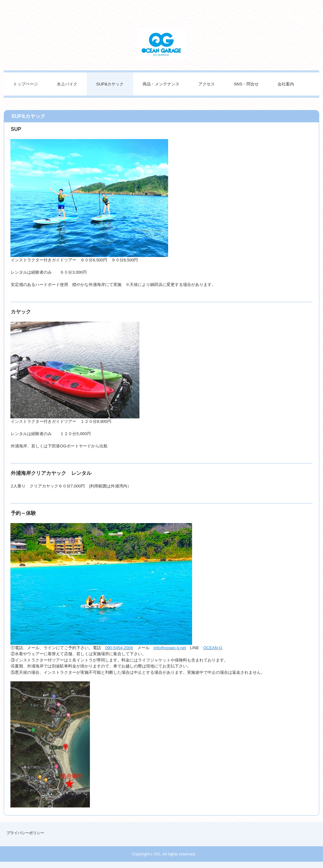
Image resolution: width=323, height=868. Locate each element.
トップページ (26, 84)
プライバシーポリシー (25, 833)
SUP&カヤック (110, 84)
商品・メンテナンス (161, 84)
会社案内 (286, 84)
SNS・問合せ (246, 84)
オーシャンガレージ (162, 43)
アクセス (207, 84)
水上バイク (67, 84)
